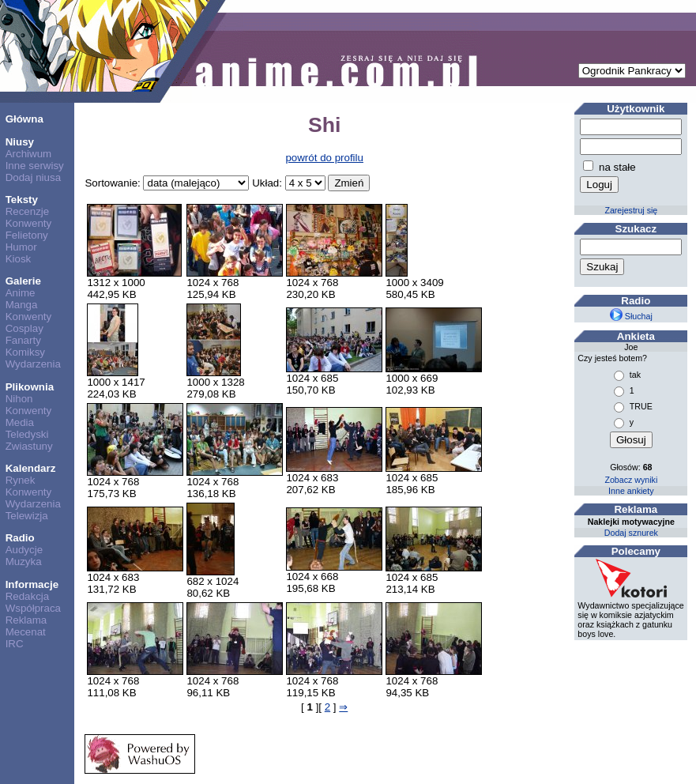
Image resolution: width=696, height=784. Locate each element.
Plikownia (30, 387)
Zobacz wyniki (631, 480)
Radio (20, 538)
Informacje (32, 584)
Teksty (22, 200)
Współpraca (33, 608)
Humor (21, 247)
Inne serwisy (35, 166)
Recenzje (28, 211)
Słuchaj (631, 316)
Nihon (19, 399)
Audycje (24, 550)
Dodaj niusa (33, 177)
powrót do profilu (324, 158)
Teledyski (27, 434)
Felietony (27, 235)
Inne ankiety (631, 491)
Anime (21, 293)
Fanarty (23, 340)
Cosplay (24, 328)
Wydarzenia (33, 364)
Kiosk (19, 259)
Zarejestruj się (631, 210)
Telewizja (27, 516)
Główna (24, 119)
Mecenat (26, 632)
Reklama (26, 620)
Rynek (21, 480)
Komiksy (25, 352)
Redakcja (28, 596)
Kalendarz (31, 468)
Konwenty (29, 223)
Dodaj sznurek (631, 533)
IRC (15, 644)
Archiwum (29, 154)
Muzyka (24, 562)
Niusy (20, 142)
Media (20, 422)
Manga (22, 305)
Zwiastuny (29, 446)
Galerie (23, 281)
